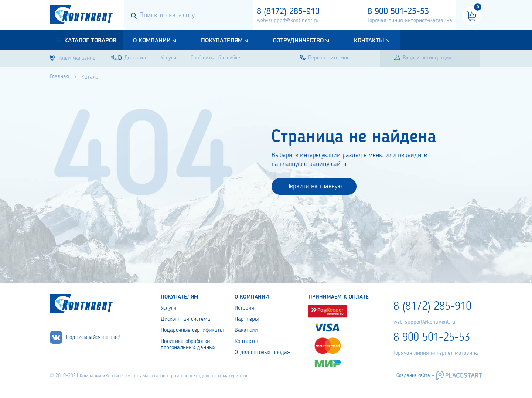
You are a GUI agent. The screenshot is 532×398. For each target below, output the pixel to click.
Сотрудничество (298, 41)
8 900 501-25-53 (398, 12)
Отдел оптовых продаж (263, 353)
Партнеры (247, 319)
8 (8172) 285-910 (288, 12)
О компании (152, 41)
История (244, 308)
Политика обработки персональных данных (188, 345)
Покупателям (222, 41)
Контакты (369, 41)
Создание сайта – (415, 375)
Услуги (168, 308)
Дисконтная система (185, 319)
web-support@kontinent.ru (288, 21)
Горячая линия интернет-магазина (410, 21)
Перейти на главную (314, 186)
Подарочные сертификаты (192, 330)
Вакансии (246, 330)
